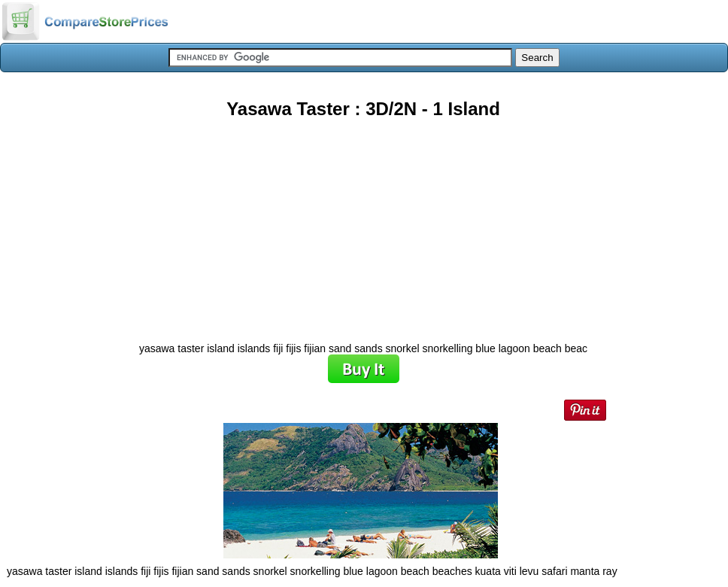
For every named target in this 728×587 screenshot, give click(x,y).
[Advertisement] (363, 225)
